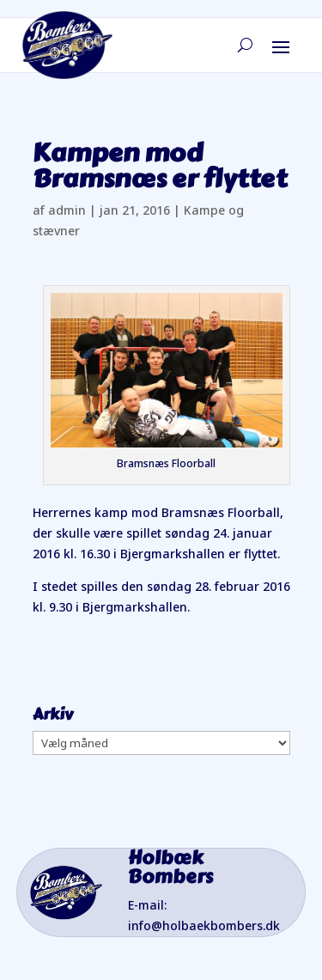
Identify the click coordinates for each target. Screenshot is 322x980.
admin (67, 210)
